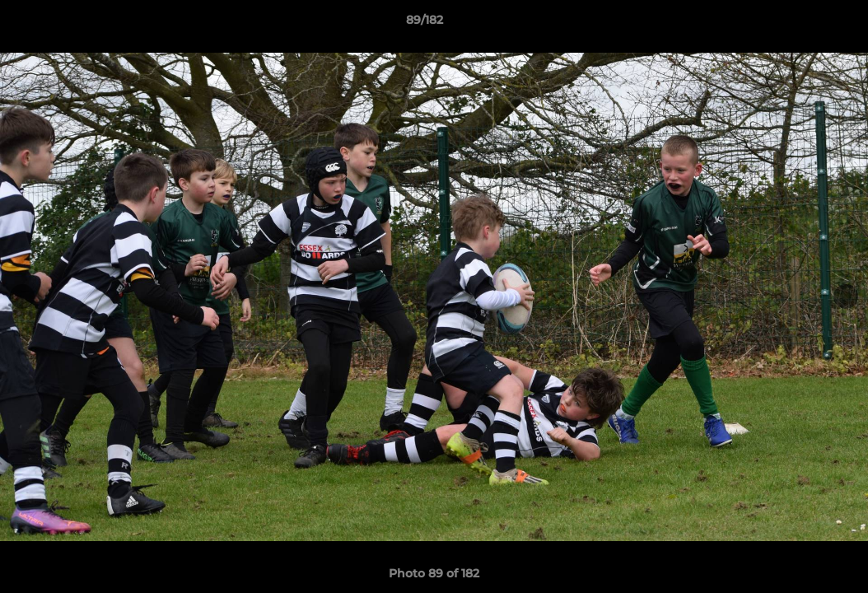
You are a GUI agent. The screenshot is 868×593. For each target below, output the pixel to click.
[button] (799, 24)
